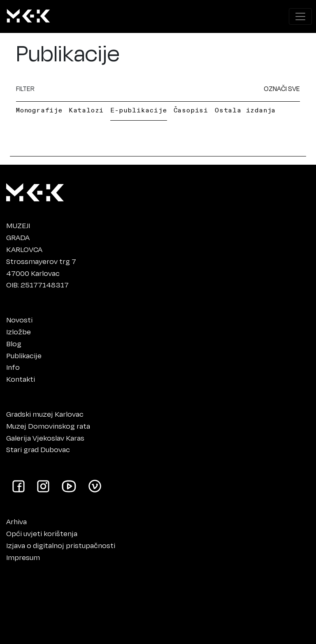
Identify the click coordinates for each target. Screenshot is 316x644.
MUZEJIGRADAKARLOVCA (24, 237)
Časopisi (191, 110)
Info (13, 367)
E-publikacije (138, 110)
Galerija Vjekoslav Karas (45, 438)
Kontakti (21, 379)
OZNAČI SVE (282, 88)
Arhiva (16, 521)
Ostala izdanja (245, 110)
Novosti (19, 320)
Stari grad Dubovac (38, 449)
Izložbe (19, 331)
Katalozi (86, 110)
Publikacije (24, 355)
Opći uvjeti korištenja (42, 533)
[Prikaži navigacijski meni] (300, 16)
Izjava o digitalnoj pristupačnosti (61, 545)
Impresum (23, 557)
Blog (14, 343)
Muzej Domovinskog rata (48, 426)
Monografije (39, 110)
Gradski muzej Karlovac (45, 414)
